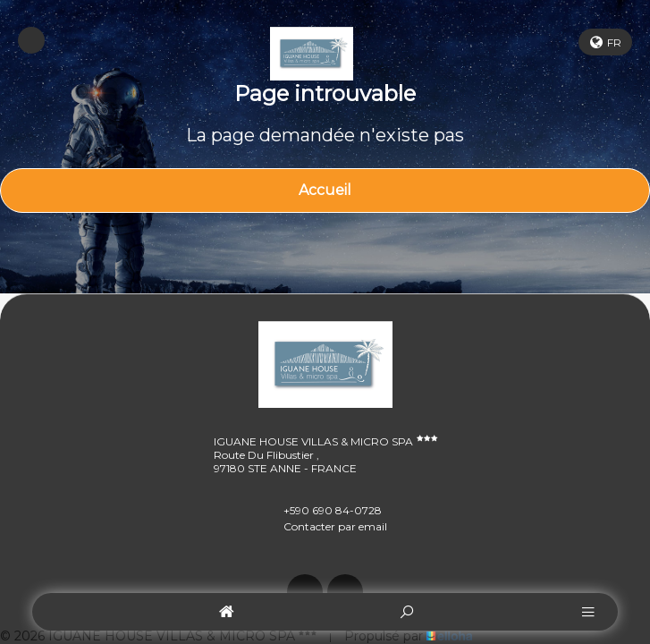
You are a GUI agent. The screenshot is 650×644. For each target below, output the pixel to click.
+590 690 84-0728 (322, 510)
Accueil (325, 190)
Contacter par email (325, 526)
